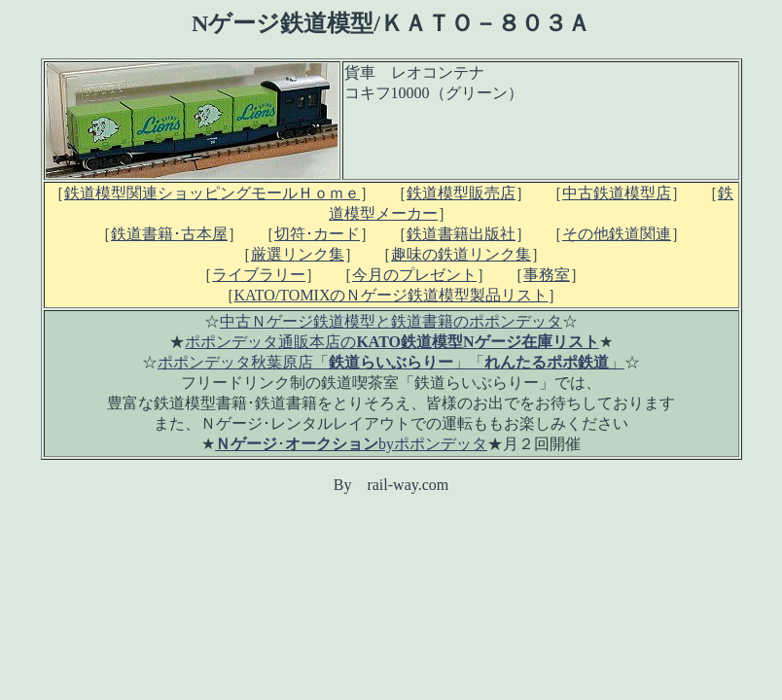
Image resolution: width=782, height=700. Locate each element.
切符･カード (317, 234)
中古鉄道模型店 (617, 193)
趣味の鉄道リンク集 (461, 254)
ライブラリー (259, 275)
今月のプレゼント (414, 275)
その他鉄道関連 (617, 234)
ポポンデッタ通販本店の (391, 342)
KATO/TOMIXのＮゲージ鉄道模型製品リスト (391, 295)
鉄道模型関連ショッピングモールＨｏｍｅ (212, 193)
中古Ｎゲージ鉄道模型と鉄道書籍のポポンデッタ (391, 321)
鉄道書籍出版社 (461, 234)
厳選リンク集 (298, 254)
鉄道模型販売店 (461, 193)
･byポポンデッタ (351, 444)
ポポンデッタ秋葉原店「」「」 (391, 362)
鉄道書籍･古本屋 (169, 234)
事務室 (547, 275)
